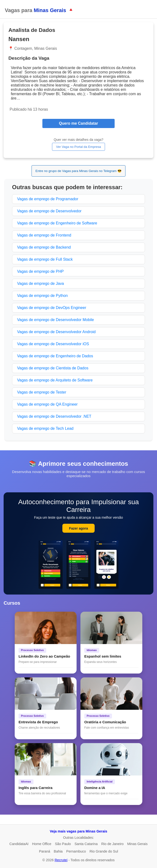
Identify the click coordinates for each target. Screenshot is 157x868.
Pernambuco (76, 851)
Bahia (58, 851)
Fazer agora (79, 528)
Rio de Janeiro (112, 844)
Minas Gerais (137, 844)
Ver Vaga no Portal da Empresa (78, 147)
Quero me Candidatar (79, 123)
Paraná (45, 851)
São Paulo (63, 844)
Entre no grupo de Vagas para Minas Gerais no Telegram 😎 (78, 171)
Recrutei (61, 860)
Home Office (42, 844)
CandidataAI (19, 844)
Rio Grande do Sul (104, 851)
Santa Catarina (86, 844)
